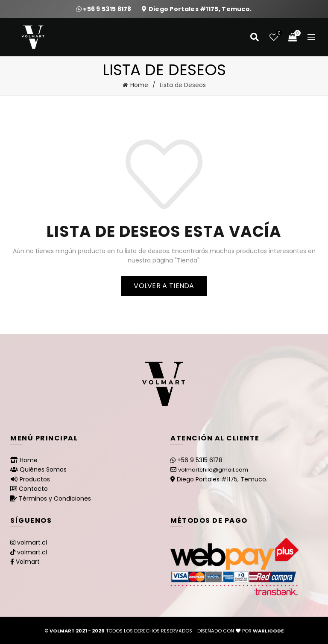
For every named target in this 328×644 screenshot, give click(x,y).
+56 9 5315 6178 (108, 9)
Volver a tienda (164, 286)
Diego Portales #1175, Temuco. (200, 9)
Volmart (28, 562)
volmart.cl (32, 542)
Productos (35, 479)
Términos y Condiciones (55, 498)
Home (139, 85)
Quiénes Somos (43, 469)
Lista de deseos (278, 34)
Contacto (33, 489)
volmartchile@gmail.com (213, 470)
